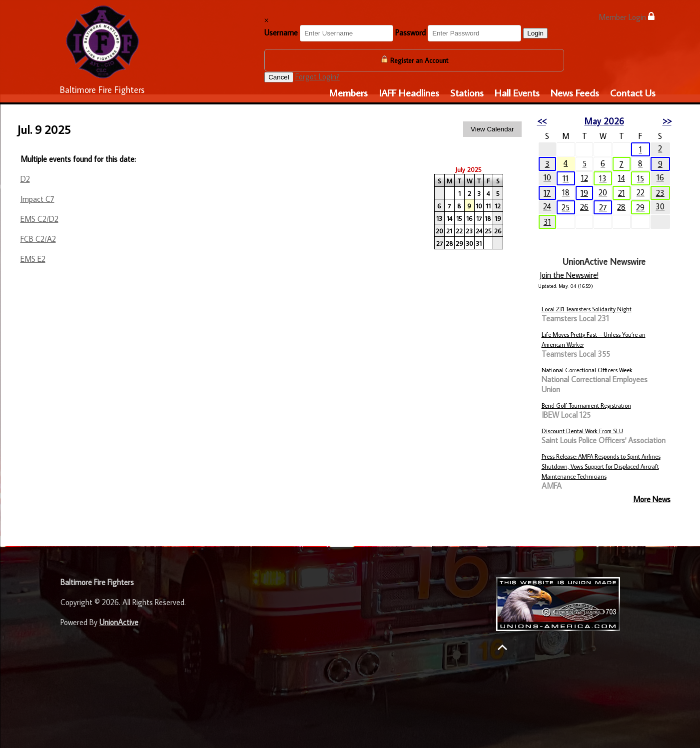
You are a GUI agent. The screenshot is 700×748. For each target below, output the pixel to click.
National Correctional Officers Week (587, 370)
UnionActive (119, 622)
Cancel (279, 77)
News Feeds (575, 92)
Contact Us (633, 92)
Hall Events (517, 92)
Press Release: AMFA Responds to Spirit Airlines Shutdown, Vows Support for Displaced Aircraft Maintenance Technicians (601, 466)
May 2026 (604, 121)
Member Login (627, 17)
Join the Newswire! (569, 275)
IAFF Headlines (409, 92)
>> (667, 121)
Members (348, 92)
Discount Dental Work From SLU (582, 431)
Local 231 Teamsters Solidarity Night (587, 309)
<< (542, 121)
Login (535, 33)
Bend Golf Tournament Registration (586, 405)
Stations (467, 92)
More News (652, 499)
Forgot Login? (318, 76)
